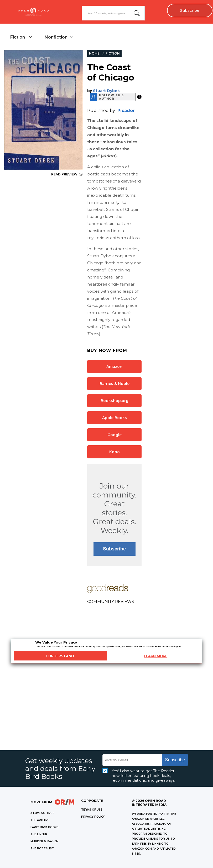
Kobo (115, 452)
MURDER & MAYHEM (45, 842)
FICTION (113, 54)
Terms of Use (92, 810)
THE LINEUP (39, 835)
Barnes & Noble (115, 384)
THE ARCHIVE (40, 820)
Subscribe (189, 10)
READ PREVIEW (67, 175)
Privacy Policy (93, 817)
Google (115, 435)
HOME (94, 54)
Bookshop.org (115, 401)
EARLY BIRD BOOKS (45, 827)
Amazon (114, 367)
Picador (126, 111)
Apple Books (115, 418)
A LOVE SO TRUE (42, 813)
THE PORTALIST (42, 849)
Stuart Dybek (106, 91)
